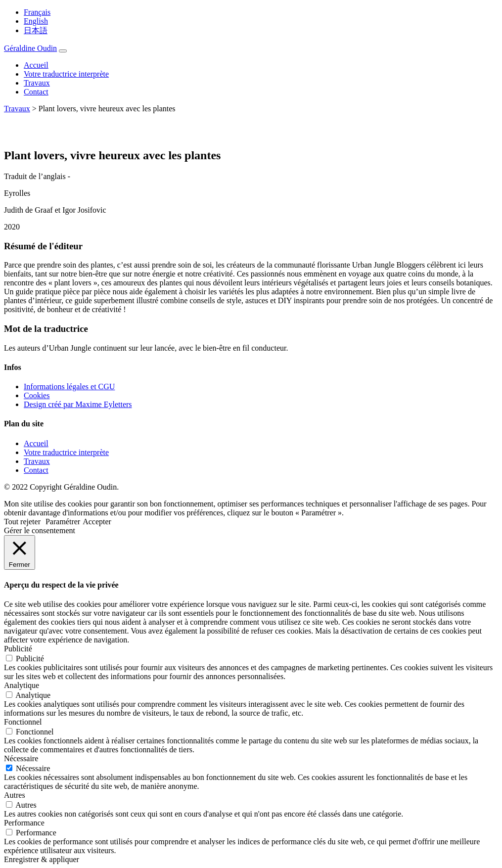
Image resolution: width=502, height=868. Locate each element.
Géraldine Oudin (30, 48)
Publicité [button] (18, 649)
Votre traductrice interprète (66, 74)
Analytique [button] (22, 685)
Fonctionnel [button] (23, 722)
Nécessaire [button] (21, 758)
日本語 (36, 30)
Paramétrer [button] (63, 522)
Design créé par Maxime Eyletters (78, 404)
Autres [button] (15, 795)
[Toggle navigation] (63, 51)
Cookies (37, 395)
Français (37, 12)
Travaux (37, 83)
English (36, 21)
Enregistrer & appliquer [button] (42, 859)
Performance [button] (24, 823)
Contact (36, 92)
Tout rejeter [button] (22, 522)
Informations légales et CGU (69, 387)
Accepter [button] (97, 522)
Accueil (36, 65)
